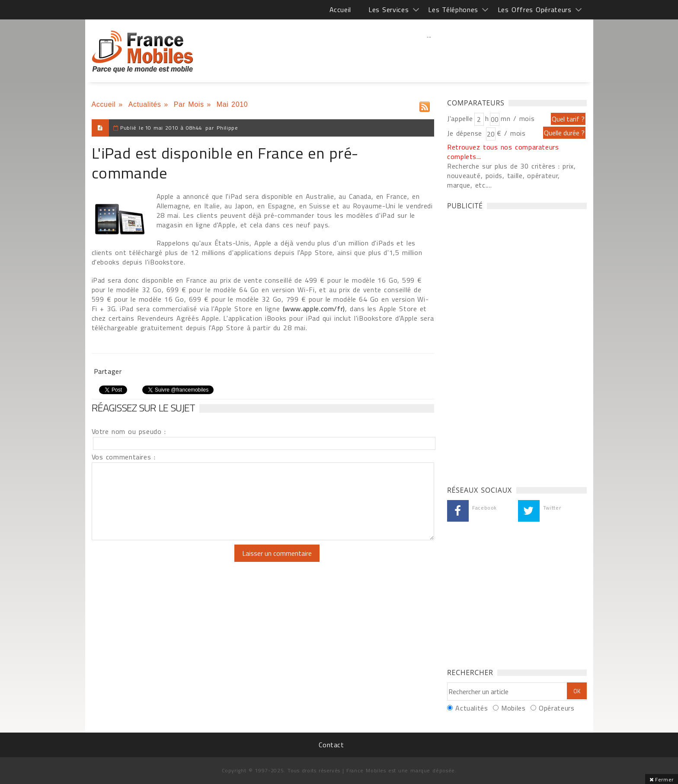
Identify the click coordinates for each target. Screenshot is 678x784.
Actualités (145, 104)
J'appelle (460, 118)
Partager (108, 371)
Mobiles (513, 708)
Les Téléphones (453, 10)
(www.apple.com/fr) (314, 309)
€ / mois (511, 133)
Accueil (340, 10)
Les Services (389, 10)
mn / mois (518, 118)
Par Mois (189, 104)
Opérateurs (556, 708)
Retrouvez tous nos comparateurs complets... (503, 152)
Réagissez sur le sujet (144, 408)
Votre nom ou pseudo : (129, 431)
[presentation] (164, 561)
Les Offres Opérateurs (535, 10)
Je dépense (466, 133)
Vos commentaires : (124, 457)
